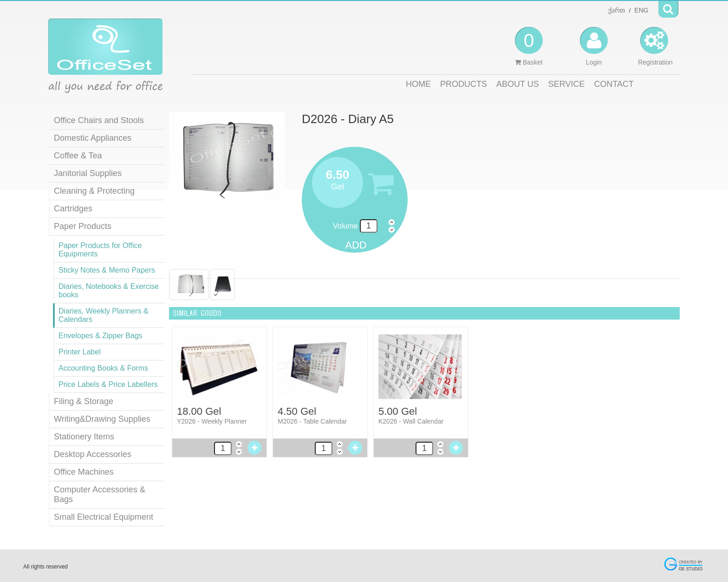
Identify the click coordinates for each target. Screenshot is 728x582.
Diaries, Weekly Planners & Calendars (104, 315)
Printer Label (80, 352)
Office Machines (84, 472)
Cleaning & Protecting (94, 191)
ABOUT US (518, 84)
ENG (641, 10)
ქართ (617, 10)
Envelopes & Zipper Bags (101, 336)
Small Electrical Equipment (104, 517)
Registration (655, 46)
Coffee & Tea (78, 156)
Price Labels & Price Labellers (108, 384)
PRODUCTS (464, 84)
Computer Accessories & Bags (100, 494)
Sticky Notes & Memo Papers (107, 270)
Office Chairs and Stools (99, 120)
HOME (418, 84)
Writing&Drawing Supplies (102, 419)
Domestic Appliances (93, 138)
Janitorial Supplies (88, 173)
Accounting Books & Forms (103, 368)
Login (594, 46)
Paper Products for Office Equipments (100, 250)
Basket (529, 46)
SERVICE (567, 84)
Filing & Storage (84, 401)
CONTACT (614, 84)
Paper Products (83, 226)
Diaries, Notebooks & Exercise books (109, 291)
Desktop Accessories (93, 454)
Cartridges (73, 209)
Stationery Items (84, 437)
